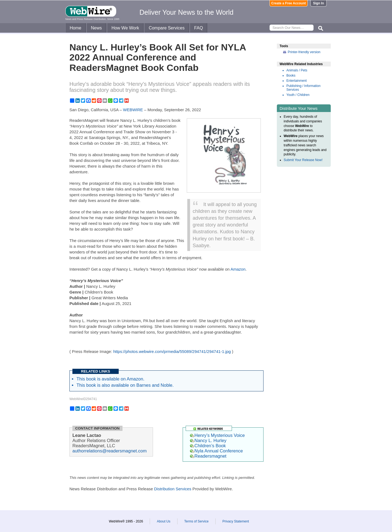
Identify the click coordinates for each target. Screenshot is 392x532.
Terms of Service (196, 521)
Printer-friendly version (304, 52)
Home (76, 28)
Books (291, 75)
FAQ (198, 28)
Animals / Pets (297, 70)
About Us (163, 521)
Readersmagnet (208, 456)
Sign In (318, 3)
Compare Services (167, 28)
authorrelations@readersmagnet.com (110, 451)
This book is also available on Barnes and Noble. (125, 385)
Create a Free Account (289, 3)
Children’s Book (208, 446)
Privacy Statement (236, 521)
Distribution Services (173, 489)
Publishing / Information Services (303, 88)
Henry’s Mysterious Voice (217, 435)
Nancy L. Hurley (208, 440)
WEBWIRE (133, 110)
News (96, 28)
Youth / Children (298, 95)
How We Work (125, 28)
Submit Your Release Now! (303, 160)
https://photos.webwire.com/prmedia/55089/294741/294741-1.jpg (172, 351)
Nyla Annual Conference (216, 451)
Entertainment (297, 81)
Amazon (238, 269)
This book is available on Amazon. (110, 379)
